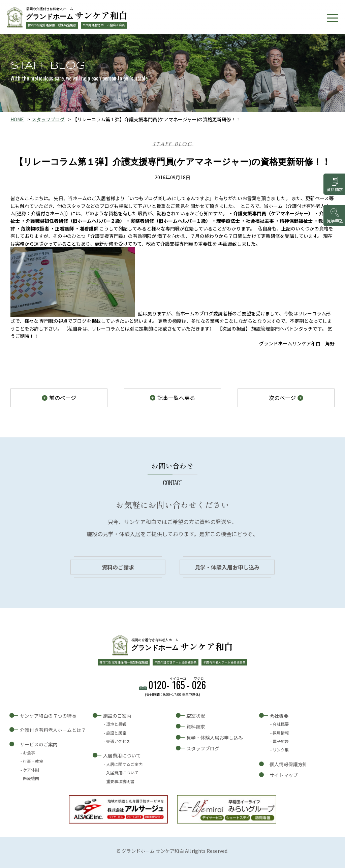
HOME (17, 119)
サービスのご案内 (39, 744)
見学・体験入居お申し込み (227, 567)
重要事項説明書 (120, 781)
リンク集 (281, 750)
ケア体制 (31, 770)
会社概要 (279, 716)
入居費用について (122, 755)
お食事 (29, 753)
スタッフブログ (48, 119)
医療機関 (31, 778)
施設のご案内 (117, 716)
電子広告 (281, 741)
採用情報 (281, 733)
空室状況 (196, 716)
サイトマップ (284, 775)
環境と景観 (116, 724)
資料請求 (196, 726)
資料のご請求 (118, 567)
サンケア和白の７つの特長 (48, 716)
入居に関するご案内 (124, 764)
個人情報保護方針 (288, 764)
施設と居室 (116, 733)
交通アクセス (118, 741)
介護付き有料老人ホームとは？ (53, 730)
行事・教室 (33, 761)
